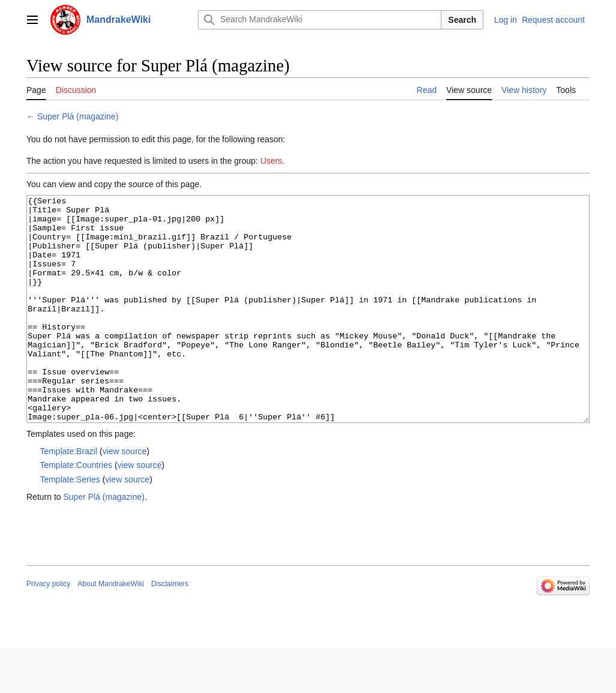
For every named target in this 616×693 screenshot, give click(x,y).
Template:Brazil (68, 496)
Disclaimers (170, 629)
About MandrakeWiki (111, 629)
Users (271, 161)
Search (462, 20)
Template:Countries (76, 510)
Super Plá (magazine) (78, 116)
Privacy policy (48, 629)
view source (125, 496)
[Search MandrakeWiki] (320, 20)
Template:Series (70, 524)
